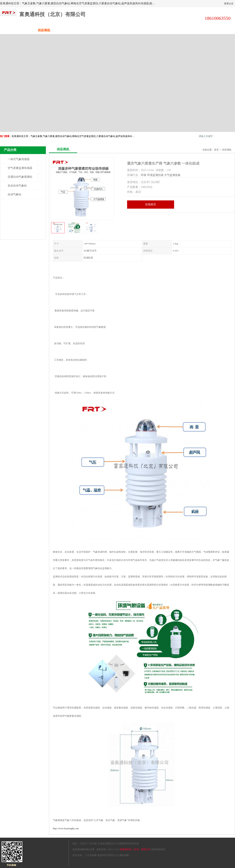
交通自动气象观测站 (20, 177)
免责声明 (102, 855)
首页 (216, 150)
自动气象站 (14, 194)
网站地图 (124, 855)
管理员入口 (113, 855)
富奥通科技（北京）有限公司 (135, 849)
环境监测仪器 (155, 175)
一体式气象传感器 (19, 159)
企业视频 (73, 30)
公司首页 (15, 30)
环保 (144, 175)
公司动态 (132, 30)
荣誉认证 (191, 30)
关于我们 (103, 30)
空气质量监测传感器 (20, 168)
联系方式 (220, 30)
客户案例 (162, 30)
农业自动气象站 (17, 186)
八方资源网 (91, 855)
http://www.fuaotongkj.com (66, 828)
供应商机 (44, 30)
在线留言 (151, 204)
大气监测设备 (172, 175)
